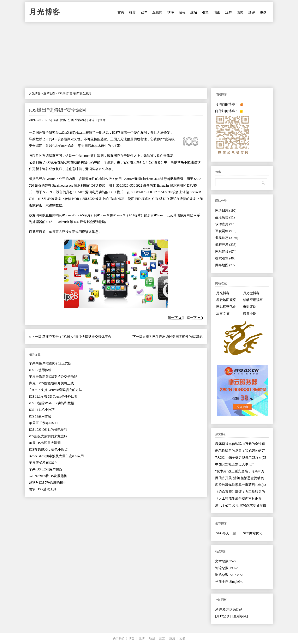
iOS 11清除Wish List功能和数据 (52, 403)
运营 (162, 639)
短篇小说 (250, 314)
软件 (171, 12)
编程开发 (226, 245)
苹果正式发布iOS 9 (43, 463)
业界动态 (49, 93)
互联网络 (226, 231)
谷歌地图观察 (226, 300)
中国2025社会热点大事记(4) (235, 464)
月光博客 (45, 12)
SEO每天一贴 (226, 533)
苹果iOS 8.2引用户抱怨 (46, 469)
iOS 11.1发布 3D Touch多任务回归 (53, 396)
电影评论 (250, 307)
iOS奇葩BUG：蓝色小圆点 (48, 449)
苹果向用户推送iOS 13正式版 (50, 363)
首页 (121, 12)
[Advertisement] (149, 55)
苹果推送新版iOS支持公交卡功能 (53, 377)
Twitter (78, 133)
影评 (252, 12)
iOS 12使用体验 (40, 370)
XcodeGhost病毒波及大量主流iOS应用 (56, 456)
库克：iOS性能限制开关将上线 (51, 383)
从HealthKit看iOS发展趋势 (48, 476)
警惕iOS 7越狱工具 (43, 489)
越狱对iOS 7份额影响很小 (48, 483)
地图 (217, 12)
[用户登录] (223, 616)
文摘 (182, 639)
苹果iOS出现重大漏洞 (45, 443)
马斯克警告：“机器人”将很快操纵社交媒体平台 (77, 337)
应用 (172, 639)
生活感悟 (226, 217)
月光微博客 (251, 293)
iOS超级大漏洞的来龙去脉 (48, 436)
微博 (240, 12)
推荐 (132, 12)
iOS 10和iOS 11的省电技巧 (48, 430)
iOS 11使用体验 (40, 416)
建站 (194, 12)
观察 (228, 12)
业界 (144, 12)
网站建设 (226, 251)
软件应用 (226, 224)
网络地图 (226, 265)
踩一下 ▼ (194, 318)
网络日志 (226, 210)
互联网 (157, 12)
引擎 (205, 12)
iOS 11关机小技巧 (42, 410)
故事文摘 (223, 314)
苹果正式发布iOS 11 (43, 423)
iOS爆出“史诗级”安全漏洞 (57, 110)
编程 (182, 12)
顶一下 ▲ (175, 318)
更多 (263, 12)
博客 (132, 639)
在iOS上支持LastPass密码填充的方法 (56, 390)
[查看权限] (240, 616)
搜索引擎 (226, 258)
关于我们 (119, 639)
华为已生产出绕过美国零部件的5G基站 (174, 337)
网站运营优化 (226, 307)
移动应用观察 (253, 300)
